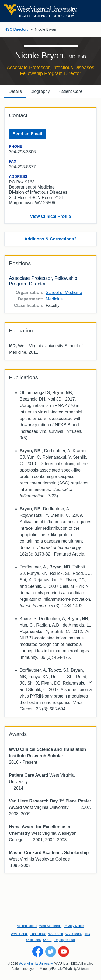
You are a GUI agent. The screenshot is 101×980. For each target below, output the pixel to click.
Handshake (38, 934)
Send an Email (27, 134)
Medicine (54, 299)
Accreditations (27, 926)
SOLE (47, 940)
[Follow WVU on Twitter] (51, 951)
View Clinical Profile (51, 216)
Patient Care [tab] (70, 91)
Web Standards (50, 926)
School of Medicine (64, 293)
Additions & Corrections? (51, 239)
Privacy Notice (74, 926)
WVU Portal (19, 934)
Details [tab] (15, 91)
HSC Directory (16, 29)
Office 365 (33, 940)
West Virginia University (36, 964)
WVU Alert (56, 934)
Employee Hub (64, 940)
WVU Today (74, 934)
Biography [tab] (40, 91)
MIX (87, 934)
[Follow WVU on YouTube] (64, 951)
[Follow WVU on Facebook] (38, 951)
